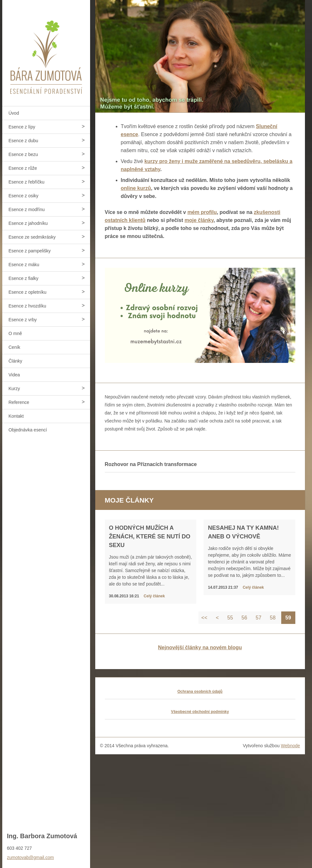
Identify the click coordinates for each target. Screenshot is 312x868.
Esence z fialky (24, 278)
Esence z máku (24, 265)
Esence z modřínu (27, 209)
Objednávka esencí (28, 430)
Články (16, 361)
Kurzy (14, 389)
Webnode (291, 746)
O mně (15, 333)
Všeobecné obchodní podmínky (200, 712)
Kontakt (16, 416)
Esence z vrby (23, 320)
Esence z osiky (24, 196)
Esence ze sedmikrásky (32, 237)
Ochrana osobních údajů (200, 692)
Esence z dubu (24, 141)
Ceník (15, 347)
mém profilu (202, 212)
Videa (14, 375)
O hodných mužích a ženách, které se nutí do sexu (150, 536)
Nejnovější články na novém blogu (200, 647)
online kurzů (136, 188)
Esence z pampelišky (30, 251)
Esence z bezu (23, 154)
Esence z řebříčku (27, 182)
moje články (199, 220)
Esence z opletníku (28, 292)
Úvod (14, 113)
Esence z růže (23, 168)
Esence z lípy (22, 127)
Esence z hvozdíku (28, 306)
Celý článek (154, 596)
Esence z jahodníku (28, 223)
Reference (19, 402)
